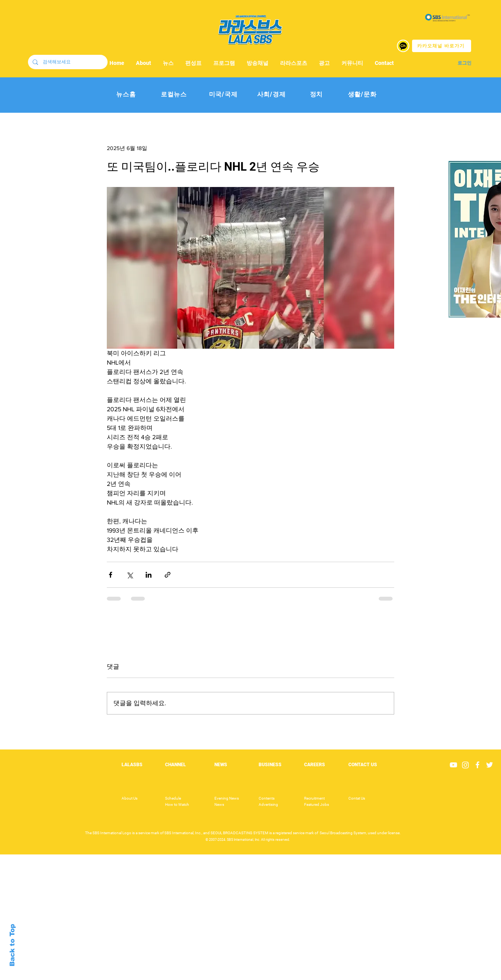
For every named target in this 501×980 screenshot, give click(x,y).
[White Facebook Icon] (478, 765)
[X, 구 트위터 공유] (130, 575)
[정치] (316, 95)
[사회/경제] (271, 95)
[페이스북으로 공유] (110, 575)
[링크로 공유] (168, 575)
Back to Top (12, 945)
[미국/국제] (223, 95)
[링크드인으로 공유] (149, 575)
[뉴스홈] (126, 95)
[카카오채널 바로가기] (442, 46)
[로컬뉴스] (174, 95)
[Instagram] (465, 765)
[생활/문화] (362, 95)
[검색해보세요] (67, 62)
